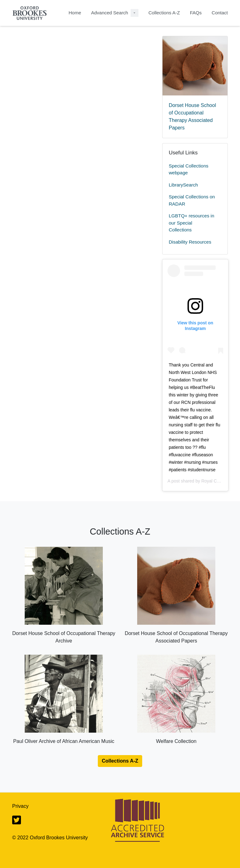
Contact (220, 13)
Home (75, 13)
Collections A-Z (164, 13)
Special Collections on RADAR (192, 200)
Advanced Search (109, 13)
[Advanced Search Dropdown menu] (135, 13)
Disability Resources (190, 242)
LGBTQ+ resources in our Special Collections (191, 223)
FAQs (196, 13)
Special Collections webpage (189, 169)
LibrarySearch (183, 185)
